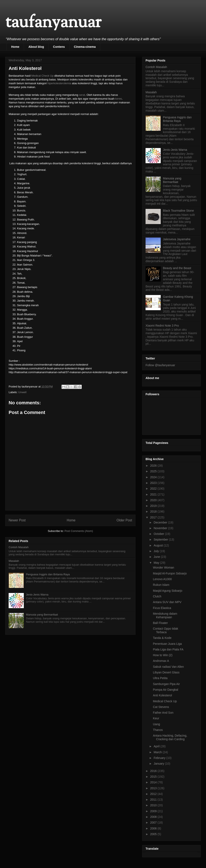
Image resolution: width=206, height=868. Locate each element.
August (159, 545)
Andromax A (161, 661)
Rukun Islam (161, 585)
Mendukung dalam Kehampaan (165, 615)
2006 (154, 828)
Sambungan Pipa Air (166, 684)
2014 (154, 782)
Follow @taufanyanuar (160, 365)
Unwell (22, 392)
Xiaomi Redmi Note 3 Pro (162, 326)
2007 (154, 823)
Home (15, 47)
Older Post (124, 520)
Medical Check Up (43, 76)
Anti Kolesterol (162, 695)
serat (82, 95)
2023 (154, 483)
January (159, 764)
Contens (59, 47)
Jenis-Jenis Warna (37, 595)
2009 (154, 811)
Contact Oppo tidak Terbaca (166, 630)
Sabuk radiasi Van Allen (168, 667)
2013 (154, 788)
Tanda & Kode (162, 638)
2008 (154, 817)
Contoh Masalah (19, 547)
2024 (154, 477)
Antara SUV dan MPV (167, 602)
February (160, 758)
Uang (156, 724)
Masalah (14, 561)
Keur (156, 718)
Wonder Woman (164, 568)
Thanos (158, 730)
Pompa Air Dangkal (166, 690)
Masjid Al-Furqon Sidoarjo (170, 573)
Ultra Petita (160, 678)
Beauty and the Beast (177, 268)
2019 (154, 506)
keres (119, 99)
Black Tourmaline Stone (179, 211)
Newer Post (17, 520)
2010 (154, 805)
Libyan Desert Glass (166, 672)
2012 (154, 794)
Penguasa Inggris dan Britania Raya (48, 574)
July (157, 551)
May (157, 563)
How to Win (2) (163, 655)
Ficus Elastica (162, 608)
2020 (154, 500)
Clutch (157, 596)
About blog (36, 47)
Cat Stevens (161, 707)
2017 (154, 517)
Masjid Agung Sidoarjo (168, 591)
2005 (154, 834)
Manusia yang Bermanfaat (42, 615)
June (157, 557)
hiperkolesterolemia (59, 83)
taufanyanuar (53, 23)
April (157, 746)
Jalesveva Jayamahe (177, 239)
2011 (154, 800)
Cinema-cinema (85, 47)
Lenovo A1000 (162, 579)
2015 (154, 777)
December (161, 522)
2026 (154, 466)
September (161, 539)
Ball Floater (160, 623)
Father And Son (163, 713)
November (161, 528)
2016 (154, 771)
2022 (154, 489)
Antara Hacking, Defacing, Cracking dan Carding (170, 737)
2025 (154, 471)
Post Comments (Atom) (79, 531)
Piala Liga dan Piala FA (168, 649)
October (159, 534)
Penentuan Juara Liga (167, 644)
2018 (154, 511)
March (158, 752)
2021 (154, 494)
